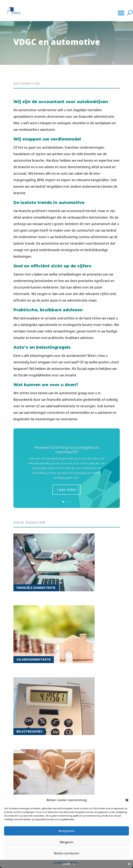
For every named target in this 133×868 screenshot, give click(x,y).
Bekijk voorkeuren (66, 853)
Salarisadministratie (34, 660)
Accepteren (67, 831)
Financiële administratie (36, 588)
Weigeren (66, 842)
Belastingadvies (29, 732)
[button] (127, 800)
